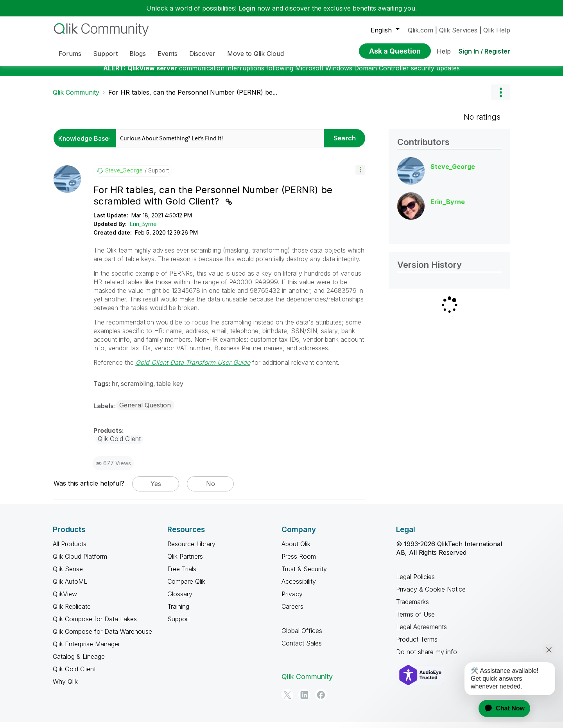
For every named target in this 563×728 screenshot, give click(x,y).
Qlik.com (420, 30)
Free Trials (182, 575)
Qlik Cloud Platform (80, 562)
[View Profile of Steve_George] (124, 176)
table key (170, 389)
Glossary (180, 600)
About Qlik (296, 550)
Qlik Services (458, 30)
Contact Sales (302, 649)
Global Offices (302, 637)
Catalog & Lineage (79, 662)
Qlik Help (497, 30)
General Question (145, 411)
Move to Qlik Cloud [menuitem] (256, 54)
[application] (500, 708)
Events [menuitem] (168, 54)
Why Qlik (65, 687)
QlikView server (152, 74)
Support (179, 625)
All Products (70, 550)
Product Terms (417, 645)
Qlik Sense (68, 575)
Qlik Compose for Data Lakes (95, 625)
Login (247, 8)
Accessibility (299, 587)
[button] (360, 176)
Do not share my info (427, 658)
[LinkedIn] (304, 701)
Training (178, 612)
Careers (292, 612)
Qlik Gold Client (74, 675)
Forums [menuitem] (70, 54)
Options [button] (500, 98)
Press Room (299, 562)
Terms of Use (415, 620)
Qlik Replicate (72, 612)
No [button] (211, 490)
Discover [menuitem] (202, 54)
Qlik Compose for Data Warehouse (102, 637)
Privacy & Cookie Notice (431, 595)
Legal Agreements (421, 633)
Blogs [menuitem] (138, 54)
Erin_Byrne (143, 230)
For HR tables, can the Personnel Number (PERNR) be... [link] (193, 98)
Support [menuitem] (105, 54)
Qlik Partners (185, 562)
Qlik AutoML (70, 587)
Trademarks (412, 608)
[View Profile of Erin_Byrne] (448, 208)
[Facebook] (321, 701)
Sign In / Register (484, 51)
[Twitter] (287, 701)
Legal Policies (415, 583)
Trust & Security (304, 575)
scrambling (137, 389)
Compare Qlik (186, 587)
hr (115, 389)
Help (444, 51)
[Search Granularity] (87, 144)
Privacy (292, 600)
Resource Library (191, 550)
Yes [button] (156, 490)
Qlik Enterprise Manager (86, 650)
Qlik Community (76, 98)
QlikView (65, 600)
